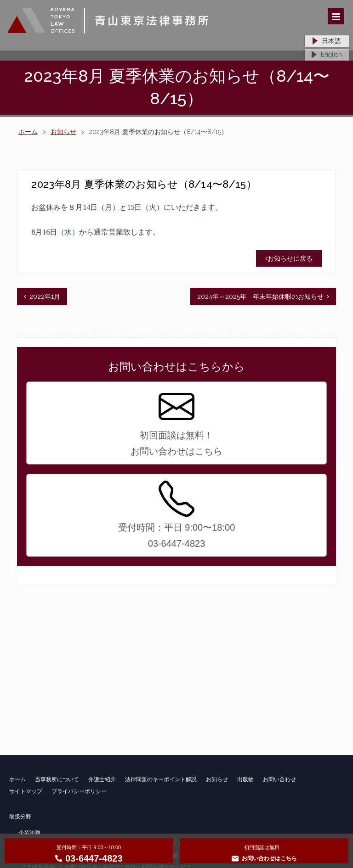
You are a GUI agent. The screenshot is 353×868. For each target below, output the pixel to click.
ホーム (28, 132)
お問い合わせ (279, 779)
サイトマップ (26, 791)
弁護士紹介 (102, 779)
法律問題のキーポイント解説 (161, 779)
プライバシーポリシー (79, 791)
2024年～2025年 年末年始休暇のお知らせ (260, 297)
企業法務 (29, 833)
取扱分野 (20, 817)
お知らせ (63, 132)
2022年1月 (45, 297)
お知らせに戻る (289, 258)
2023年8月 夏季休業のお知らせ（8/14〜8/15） (144, 184)
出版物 (245, 779)
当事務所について (57, 779)
